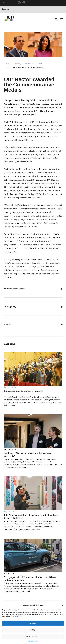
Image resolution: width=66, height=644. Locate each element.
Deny (33, 630)
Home (8, 64)
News (39, 64)
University (18, 64)
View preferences (33, 636)
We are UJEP (29, 64)
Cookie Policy (33, 641)
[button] (62, 605)
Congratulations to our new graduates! (24, 391)
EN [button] (5, 3)
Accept (33, 623)
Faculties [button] (33, 9)
